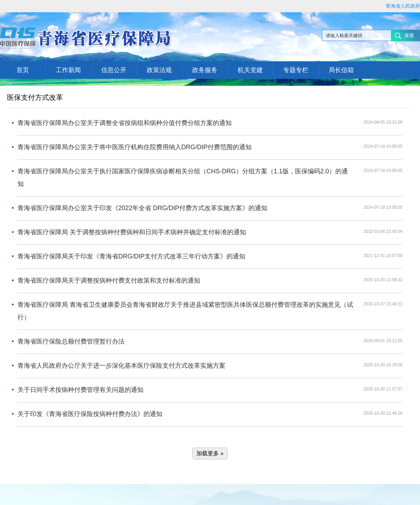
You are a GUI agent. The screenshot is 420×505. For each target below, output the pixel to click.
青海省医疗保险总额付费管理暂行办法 (71, 341)
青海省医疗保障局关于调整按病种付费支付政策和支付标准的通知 (109, 281)
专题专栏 (296, 70)
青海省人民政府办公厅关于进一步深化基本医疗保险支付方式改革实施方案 (121, 366)
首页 (23, 70)
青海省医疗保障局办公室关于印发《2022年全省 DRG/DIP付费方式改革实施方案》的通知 (142, 208)
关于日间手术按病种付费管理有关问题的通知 (80, 390)
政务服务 (205, 70)
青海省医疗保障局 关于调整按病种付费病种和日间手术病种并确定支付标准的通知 (132, 232)
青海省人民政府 (403, 6)
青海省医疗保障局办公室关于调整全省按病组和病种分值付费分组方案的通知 (125, 123)
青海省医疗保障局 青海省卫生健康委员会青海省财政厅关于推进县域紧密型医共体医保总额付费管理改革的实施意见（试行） (185, 311)
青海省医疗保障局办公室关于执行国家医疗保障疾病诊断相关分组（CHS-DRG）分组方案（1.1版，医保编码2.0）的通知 (183, 178)
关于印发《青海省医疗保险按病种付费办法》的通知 (90, 414)
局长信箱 (341, 70)
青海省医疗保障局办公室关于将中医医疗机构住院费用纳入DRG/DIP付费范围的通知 (135, 147)
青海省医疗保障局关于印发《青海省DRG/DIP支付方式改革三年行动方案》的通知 (131, 256)
